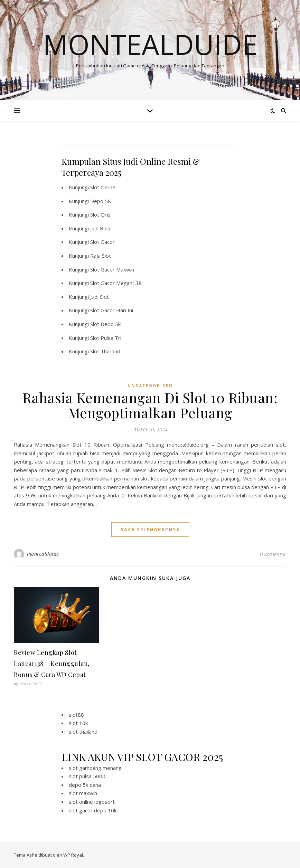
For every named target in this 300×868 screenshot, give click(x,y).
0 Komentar (273, 554)
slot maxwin (83, 793)
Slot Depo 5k (105, 324)
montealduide (43, 554)
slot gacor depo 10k (93, 810)
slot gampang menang (95, 768)
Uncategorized (150, 386)
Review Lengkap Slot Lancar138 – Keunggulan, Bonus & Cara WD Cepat (52, 664)
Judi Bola (100, 228)
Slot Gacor (102, 242)
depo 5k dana (85, 785)
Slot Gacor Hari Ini (112, 310)
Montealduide (150, 44)
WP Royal (73, 855)
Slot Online (103, 187)
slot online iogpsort (92, 802)
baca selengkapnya (150, 530)
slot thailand (83, 732)
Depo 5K (101, 201)
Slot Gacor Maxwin (112, 269)
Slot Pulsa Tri (106, 338)
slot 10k (78, 723)
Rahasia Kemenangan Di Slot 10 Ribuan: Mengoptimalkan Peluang (150, 405)
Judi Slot (100, 297)
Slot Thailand (105, 351)
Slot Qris (100, 214)
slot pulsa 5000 (87, 776)
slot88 (76, 715)
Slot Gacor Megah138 (116, 283)
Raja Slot (101, 256)
